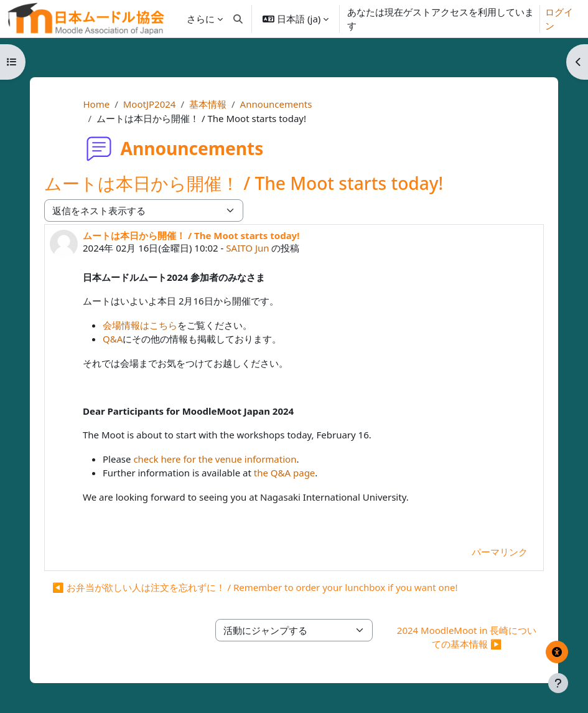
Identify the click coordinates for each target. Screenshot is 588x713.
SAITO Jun (247, 248)
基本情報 (208, 104)
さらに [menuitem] (201, 19)
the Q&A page (285, 473)
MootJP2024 (150, 104)
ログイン (559, 19)
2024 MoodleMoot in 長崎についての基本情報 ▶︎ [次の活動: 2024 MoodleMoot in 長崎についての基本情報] (467, 637)
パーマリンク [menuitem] (500, 552)
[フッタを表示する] (558, 683)
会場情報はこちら (140, 325)
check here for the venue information (215, 459)
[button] (239, 19)
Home (96, 104)
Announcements (276, 104)
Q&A (113, 339)
